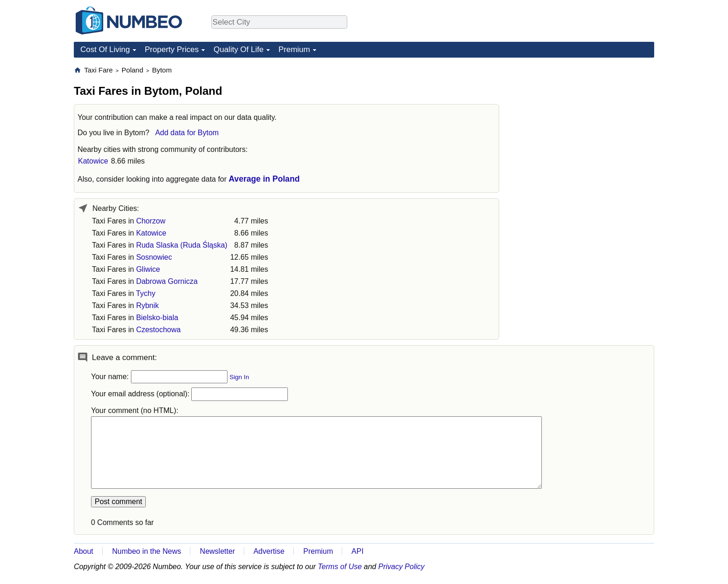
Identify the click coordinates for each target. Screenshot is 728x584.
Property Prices (172, 49)
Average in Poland (264, 179)
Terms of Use (340, 567)
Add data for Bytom (187, 133)
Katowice (93, 161)
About (84, 551)
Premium (294, 49)
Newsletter (218, 551)
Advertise (269, 551)
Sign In (239, 377)
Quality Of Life (239, 49)
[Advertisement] (585, 124)
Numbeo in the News (146, 551)
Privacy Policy (402, 567)
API (357, 551)
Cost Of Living (105, 49)
